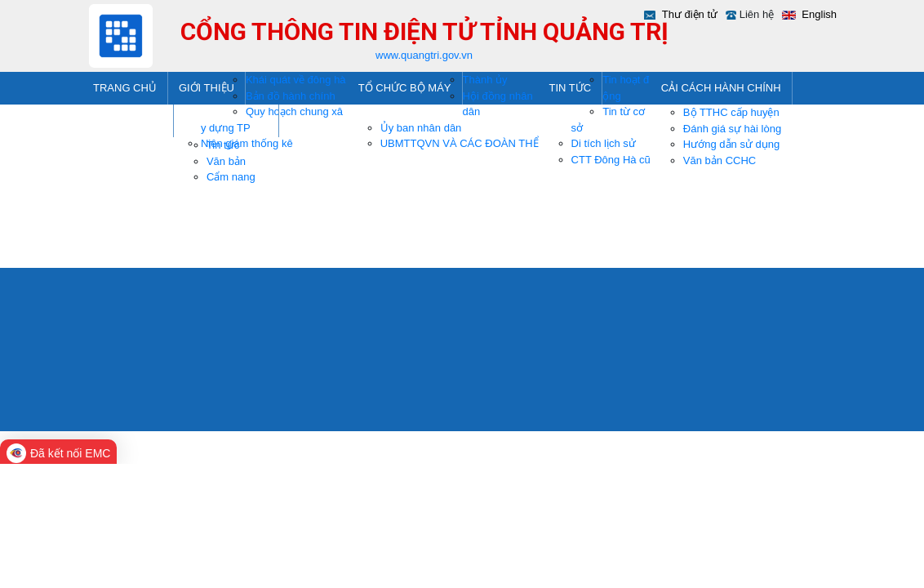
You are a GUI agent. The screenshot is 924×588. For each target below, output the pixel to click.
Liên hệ (757, 14)
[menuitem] (125, 88)
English (818, 14)
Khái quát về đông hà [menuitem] (296, 80)
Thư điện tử (690, 14)
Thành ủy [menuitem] (485, 80)
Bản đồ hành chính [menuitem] (291, 96)
